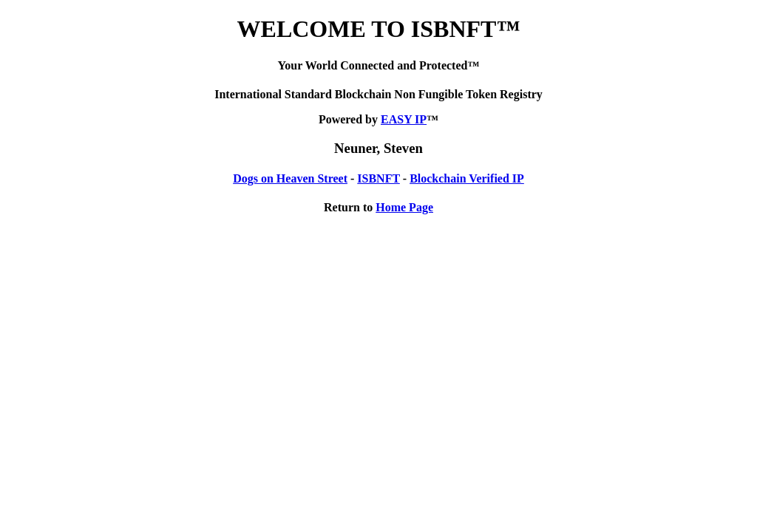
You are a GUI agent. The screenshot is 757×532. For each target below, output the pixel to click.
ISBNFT (378, 178)
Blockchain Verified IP (467, 178)
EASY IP (404, 119)
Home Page (404, 207)
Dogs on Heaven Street (290, 178)
